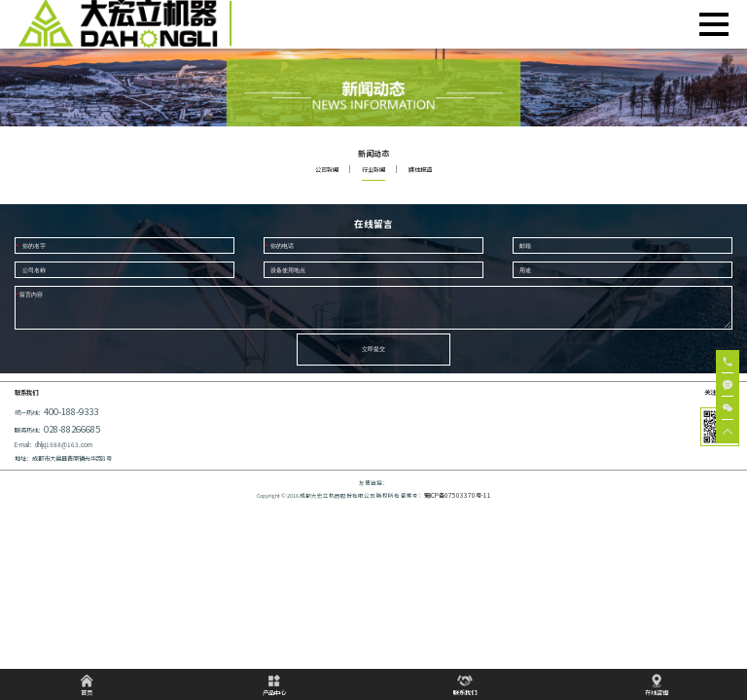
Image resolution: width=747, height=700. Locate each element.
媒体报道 (420, 170)
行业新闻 (373, 170)
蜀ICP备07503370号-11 (458, 505)
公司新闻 (327, 170)
